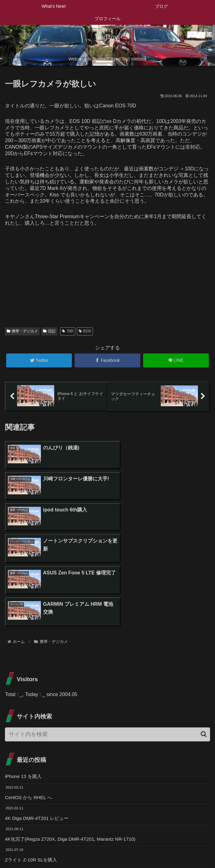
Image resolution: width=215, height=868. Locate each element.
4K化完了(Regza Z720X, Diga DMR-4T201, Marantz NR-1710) (74, 748)
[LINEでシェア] (176, 360)
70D (68, 331)
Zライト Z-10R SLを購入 (33, 769)
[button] (204, 642)
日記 (49, 331)
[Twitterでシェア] (39, 360)
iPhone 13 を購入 (24, 684)
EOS (85, 331)
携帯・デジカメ (22, 331)
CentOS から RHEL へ (30, 706)
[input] (107, 642)
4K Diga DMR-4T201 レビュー (39, 727)
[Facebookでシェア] (107, 360)
